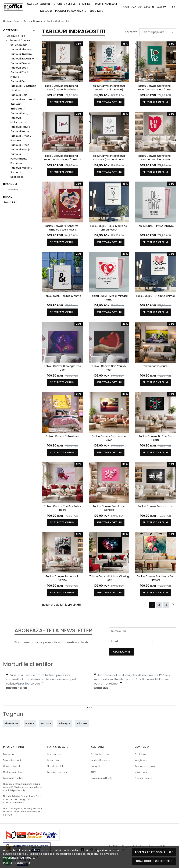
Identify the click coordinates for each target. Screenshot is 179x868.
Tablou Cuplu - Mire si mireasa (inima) (109, 298)
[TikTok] (97, 842)
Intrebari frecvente (100, 753)
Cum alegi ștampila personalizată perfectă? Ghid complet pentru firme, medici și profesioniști (23, 780)
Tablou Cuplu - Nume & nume (63, 296)
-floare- (82, 716)
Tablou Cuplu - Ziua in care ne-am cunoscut (109, 228)
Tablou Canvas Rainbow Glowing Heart (109, 578)
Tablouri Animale (21, 54)
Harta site (96, 759)
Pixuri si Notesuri (105, 4)
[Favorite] (129, 7)
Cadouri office (11, 21)
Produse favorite (143, 770)
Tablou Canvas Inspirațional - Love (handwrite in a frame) (155, 88)
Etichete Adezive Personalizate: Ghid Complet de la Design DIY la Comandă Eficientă (22, 792)
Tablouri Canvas (33, 21)
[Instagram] (88, 842)
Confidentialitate (12, 759)
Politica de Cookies (13, 770)
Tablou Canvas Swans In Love (155, 506)
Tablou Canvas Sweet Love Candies (109, 508)
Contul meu (141, 747)
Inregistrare (141, 753)
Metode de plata (56, 759)
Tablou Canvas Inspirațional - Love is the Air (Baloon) (109, 88)
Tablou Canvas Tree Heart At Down (109, 438)
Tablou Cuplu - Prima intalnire (155, 226)
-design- (64, 716)
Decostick (12, 189)
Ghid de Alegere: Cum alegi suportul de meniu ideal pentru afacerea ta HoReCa (22, 804)
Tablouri (46, 11)
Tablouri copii (19, 68)
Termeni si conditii (13, 753)
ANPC (94, 765)
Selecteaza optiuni (63, 102)
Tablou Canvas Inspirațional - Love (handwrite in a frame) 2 (62, 158)
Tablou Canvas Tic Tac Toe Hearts (155, 438)
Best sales (17, 177)
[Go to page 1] (88, 700)
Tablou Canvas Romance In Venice (62, 578)
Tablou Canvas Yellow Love (62, 436)
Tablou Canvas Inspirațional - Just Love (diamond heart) (109, 158)
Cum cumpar (54, 747)
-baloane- (12, 716)
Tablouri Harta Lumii (23, 100)
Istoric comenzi (143, 765)
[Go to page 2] (89, 700)
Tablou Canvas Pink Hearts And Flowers (155, 578)
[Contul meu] (146, 7)
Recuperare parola (145, 759)
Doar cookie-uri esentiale (154, 861)
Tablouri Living (19, 113)
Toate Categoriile (38, 4)
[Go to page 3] (91, 700)
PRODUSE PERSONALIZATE (71, 11)
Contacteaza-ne (100, 747)
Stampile (85, 4)
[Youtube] (93, 842)
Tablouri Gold (19, 95)
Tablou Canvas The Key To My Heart (62, 508)
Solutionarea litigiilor (102, 770)
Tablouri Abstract (22, 49)
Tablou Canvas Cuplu (155, 366)
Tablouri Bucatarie (22, 59)
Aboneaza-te (166, 641)
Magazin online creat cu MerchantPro (156, 845)
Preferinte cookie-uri (17, 863)
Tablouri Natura (20, 127)
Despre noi (9, 747)
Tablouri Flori (18, 81)
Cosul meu (53, 753)
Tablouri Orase (20, 145)
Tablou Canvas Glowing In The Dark (62, 368)
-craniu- (46, 716)
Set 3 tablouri (19, 45)
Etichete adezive (65, 4)
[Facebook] (83, 842)
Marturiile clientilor (13, 765)
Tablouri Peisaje (20, 150)
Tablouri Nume (20, 131)
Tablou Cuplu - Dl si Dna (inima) (155, 296)
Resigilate (96, 11)
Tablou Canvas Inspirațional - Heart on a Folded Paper (155, 158)
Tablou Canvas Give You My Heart (109, 368)
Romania (16, 163)
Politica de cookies (41, 854)
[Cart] (161, 7)
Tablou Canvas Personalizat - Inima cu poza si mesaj (62, 228)
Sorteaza (131, 32)
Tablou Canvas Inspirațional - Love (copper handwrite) (63, 88)
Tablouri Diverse (21, 63)
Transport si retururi (57, 765)
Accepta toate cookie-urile (154, 852)
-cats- (30, 716)
